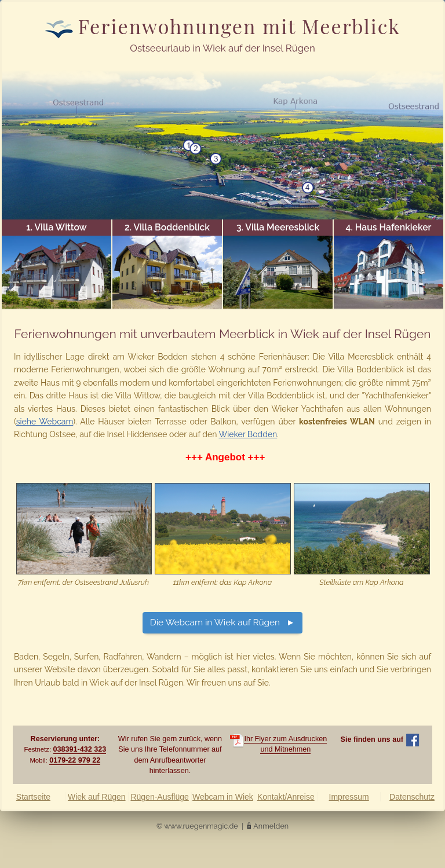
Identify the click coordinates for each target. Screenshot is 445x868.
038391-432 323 (80, 749)
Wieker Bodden (248, 434)
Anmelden (271, 826)
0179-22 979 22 (75, 760)
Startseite (33, 797)
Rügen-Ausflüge (159, 797)
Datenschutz (412, 797)
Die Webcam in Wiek (215, 622)
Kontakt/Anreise (286, 797)
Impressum (349, 797)
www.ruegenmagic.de (201, 826)
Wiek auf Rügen (97, 797)
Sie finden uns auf (380, 739)
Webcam (223, 797)
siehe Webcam (45, 422)
